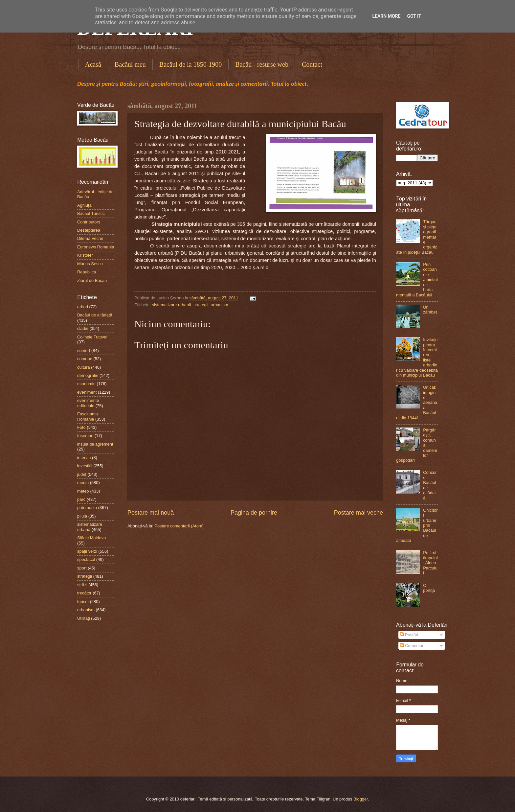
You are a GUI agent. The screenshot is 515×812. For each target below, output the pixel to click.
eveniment (87, 392)
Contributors (89, 222)
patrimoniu (87, 508)
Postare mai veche (358, 513)
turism (83, 602)
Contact (312, 64)
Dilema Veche (90, 238)
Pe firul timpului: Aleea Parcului (430, 563)
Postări (409, 635)
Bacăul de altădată (95, 315)
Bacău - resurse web (262, 64)
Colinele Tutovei (92, 337)
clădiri (83, 328)
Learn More (386, 16)
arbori (83, 307)
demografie (88, 375)
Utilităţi (84, 618)
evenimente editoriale (88, 403)
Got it (414, 16)
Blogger (361, 799)
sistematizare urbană (172, 305)
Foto (81, 427)
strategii (201, 305)
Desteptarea (89, 230)
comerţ (84, 350)
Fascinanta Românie (88, 416)
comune (85, 359)
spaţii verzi (87, 551)
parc (81, 499)
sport (82, 568)
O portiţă (429, 588)
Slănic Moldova (91, 538)
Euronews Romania (96, 247)
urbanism (220, 305)
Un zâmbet (430, 310)
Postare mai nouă (151, 513)
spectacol (86, 559)
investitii (85, 466)
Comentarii (413, 646)
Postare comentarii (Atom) (179, 526)
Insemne (85, 436)
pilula (82, 516)
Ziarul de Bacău (92, 280)
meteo (83, 491)
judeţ (82, 474)
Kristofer (85, 255)
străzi (82, 585)
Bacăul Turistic (91, 213)
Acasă (93, 64)
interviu (84, 458)
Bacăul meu (130, 64)
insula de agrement (95, 444)
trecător (84, 593)
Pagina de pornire (254, 513)
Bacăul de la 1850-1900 (191, 64)
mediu (83, 483)
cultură (84, 367)
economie (86, 384)
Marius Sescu (90, 264)
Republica (87, 272)
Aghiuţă (84, 205)
